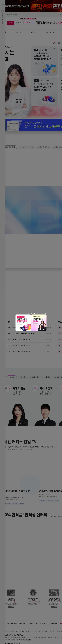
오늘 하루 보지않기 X (34, 314)
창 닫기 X (44, 314)
